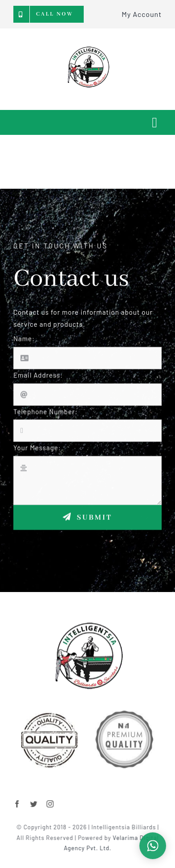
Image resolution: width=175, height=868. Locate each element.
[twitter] (39, 804)
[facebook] (23, 804)
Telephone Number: (46, 417)
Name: (24, 344)
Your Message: (37, 453)
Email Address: (38, 380)
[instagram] (56, 804)
